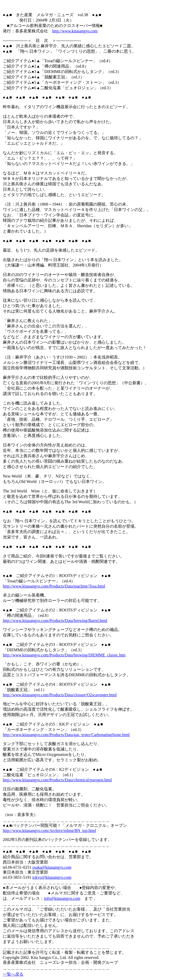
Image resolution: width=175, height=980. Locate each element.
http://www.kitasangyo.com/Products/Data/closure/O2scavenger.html (60, 695)
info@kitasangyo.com (62, 898)
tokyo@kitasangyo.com (52, 877)
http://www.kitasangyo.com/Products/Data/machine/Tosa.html (54, 586)
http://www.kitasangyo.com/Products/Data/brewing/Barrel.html (55, 621)
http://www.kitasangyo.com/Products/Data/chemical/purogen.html (57, 780)
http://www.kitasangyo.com (75, 31)
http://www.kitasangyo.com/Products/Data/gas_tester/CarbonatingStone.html (66, 735)
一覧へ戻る (13, 974)
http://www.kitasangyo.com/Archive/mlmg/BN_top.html (49, 831)
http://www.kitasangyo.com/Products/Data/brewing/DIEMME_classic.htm (64, 655)
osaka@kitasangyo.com (52, 867)
